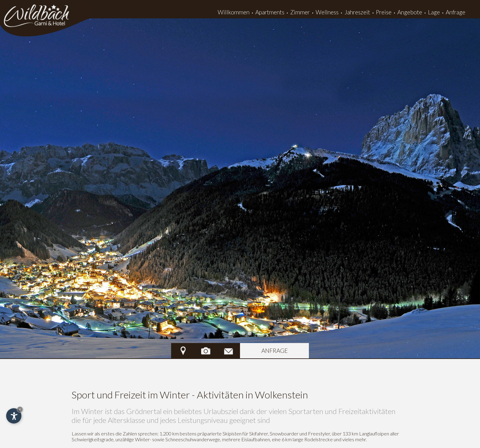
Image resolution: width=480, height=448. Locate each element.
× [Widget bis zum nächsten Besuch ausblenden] (20, 409)
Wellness (327, 12)
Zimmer (300, 12)
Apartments (270, 12)
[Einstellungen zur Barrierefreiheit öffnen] (14, 416)
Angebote (410, 12)
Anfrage (456, 12)
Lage (434, 12)
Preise (384, 12)
